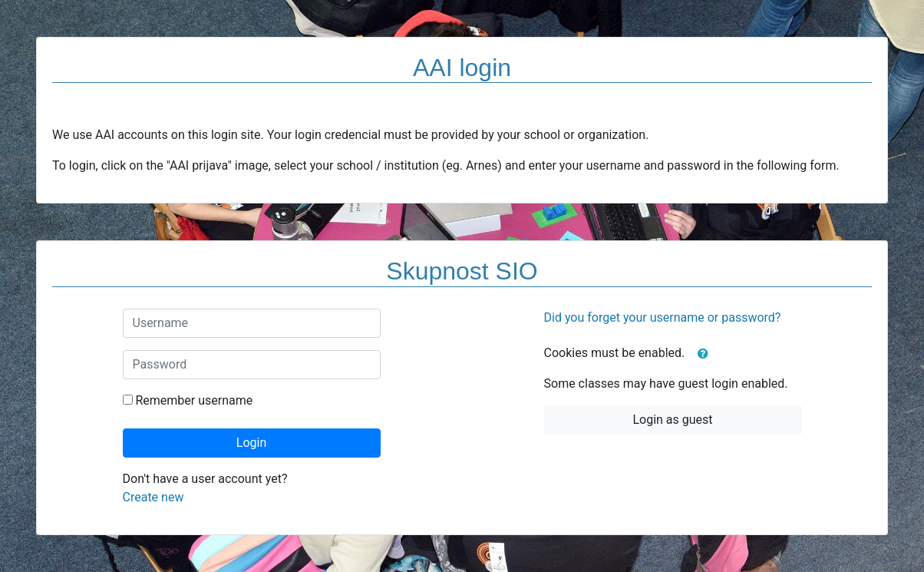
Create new (153, 497)
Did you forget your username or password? (663, 317)
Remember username (194, 400)
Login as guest (672, 420)
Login (251, 443)
